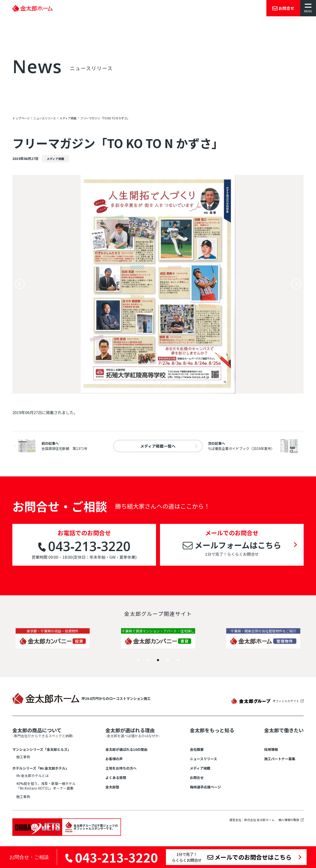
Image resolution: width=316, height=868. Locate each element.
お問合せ (197, 778)
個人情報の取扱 (289, 820)
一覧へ (158, 446)
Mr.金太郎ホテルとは (32, 776)
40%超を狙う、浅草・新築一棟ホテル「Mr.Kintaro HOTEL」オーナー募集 (46, 786)
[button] (138, 660)
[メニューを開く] (308, 8)
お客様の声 (114, 759)
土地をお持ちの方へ (121, 768)
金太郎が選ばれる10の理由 (126, 749)
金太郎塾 (112, 787)
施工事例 (23, 757)
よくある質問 (116, 778)
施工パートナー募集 (280, 759)
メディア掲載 (200, 768)
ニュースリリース (203, 759)
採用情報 (271, 749)
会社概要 (197, 749)
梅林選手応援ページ (205, 787)
